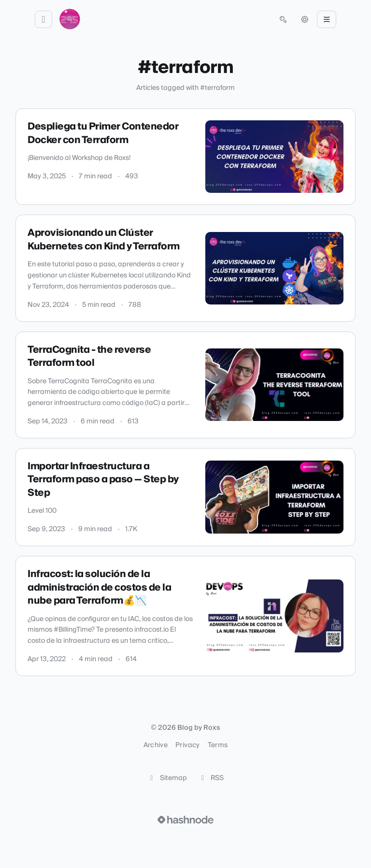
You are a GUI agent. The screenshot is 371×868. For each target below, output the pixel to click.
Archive (156, 745)
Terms (218, 745)
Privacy (187, 745)
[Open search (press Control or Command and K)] (283, 19)
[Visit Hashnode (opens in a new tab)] (185, 820)
